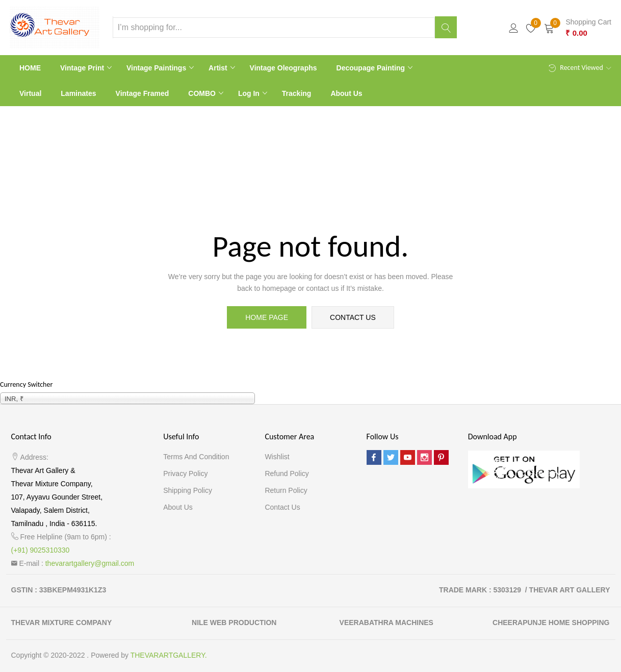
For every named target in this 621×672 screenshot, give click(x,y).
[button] (578, 28)
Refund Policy (287, 474)
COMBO (203, 93)
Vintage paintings (157, 68)
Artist (219, 68)
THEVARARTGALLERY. (169, 655)
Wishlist (277, 457)
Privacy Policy (185, 474)
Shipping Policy (188, 490)
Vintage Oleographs (283, 68)
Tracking (297, 93)
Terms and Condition (196, 457)
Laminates (78, 93)
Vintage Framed (143, 93)
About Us (346, 93)
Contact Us (282, 507)
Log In (250, 93)
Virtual (30, 93)
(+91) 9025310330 (41, 550)
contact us (353, 317)
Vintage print (83, 68)
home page (267, 317)
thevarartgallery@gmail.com (90, 563)
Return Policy (286, 490)
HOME (30, 68)
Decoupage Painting (372, 68)
